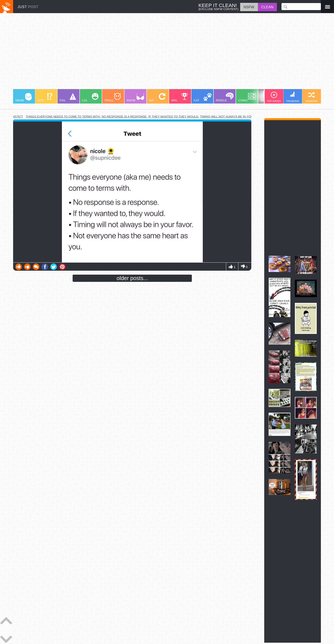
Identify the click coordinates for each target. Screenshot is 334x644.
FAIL (68, 97)
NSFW (135, 97)
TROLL (113, 97)
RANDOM (311, 97)
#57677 (18, 117)
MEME (24, 97)
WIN (180, 97)
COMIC (247, 97)
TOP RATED (274, 97)
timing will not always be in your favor (233, 117)
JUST (28, 7)
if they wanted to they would (173, 117)
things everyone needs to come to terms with (63, 117)
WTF (45, 97)
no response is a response (124, 117)
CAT (203, 97)
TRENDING (293, 97)
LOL (90, 97)
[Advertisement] (144, 53)
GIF (157, 97)
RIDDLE (225, 97)
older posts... (132, 278)
